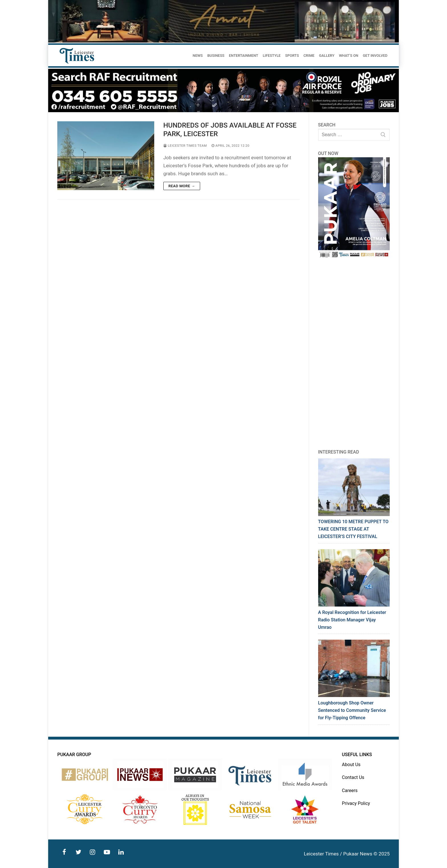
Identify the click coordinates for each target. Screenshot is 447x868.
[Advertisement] (354, 354)
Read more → (182, 186)
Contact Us (353, 777)
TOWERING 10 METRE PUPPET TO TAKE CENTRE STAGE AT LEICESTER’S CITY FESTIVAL (353, 529)
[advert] (223, 111)
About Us (351, 765)
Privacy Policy (356, 803)
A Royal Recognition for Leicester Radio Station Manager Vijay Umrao (352, 620)
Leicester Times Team (185, 146)
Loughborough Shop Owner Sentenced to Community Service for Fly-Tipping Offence (352, 710)
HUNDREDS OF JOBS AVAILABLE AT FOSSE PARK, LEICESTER (230, 129)
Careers (350, 791)
